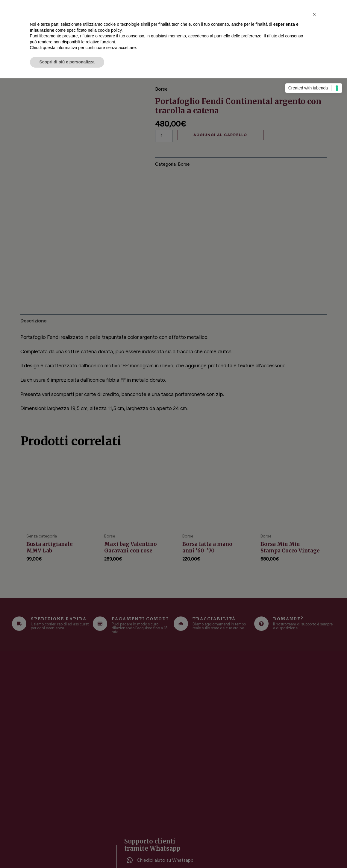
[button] (314, 14)
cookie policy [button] (110, 30)
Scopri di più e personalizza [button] (67, 62)
